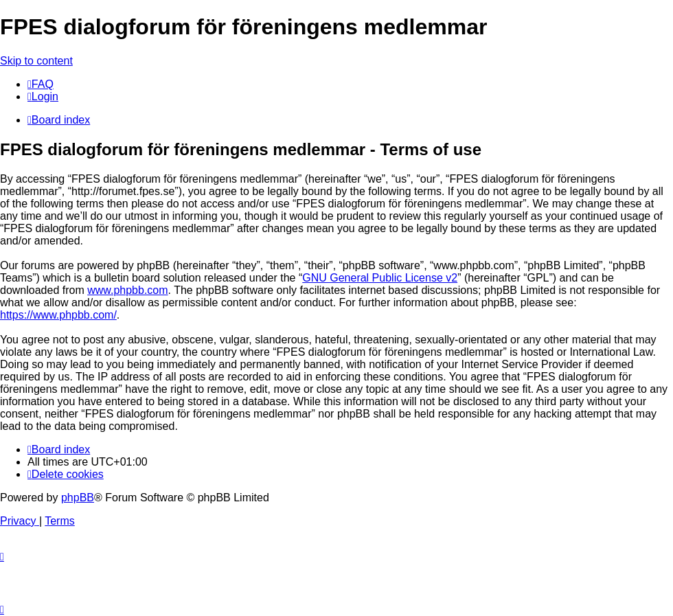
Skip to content (36, 61)
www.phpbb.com (127, 290)
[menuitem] (41, 84)
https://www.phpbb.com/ (58, 315)
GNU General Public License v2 (380, 278)
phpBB (78, 498)
